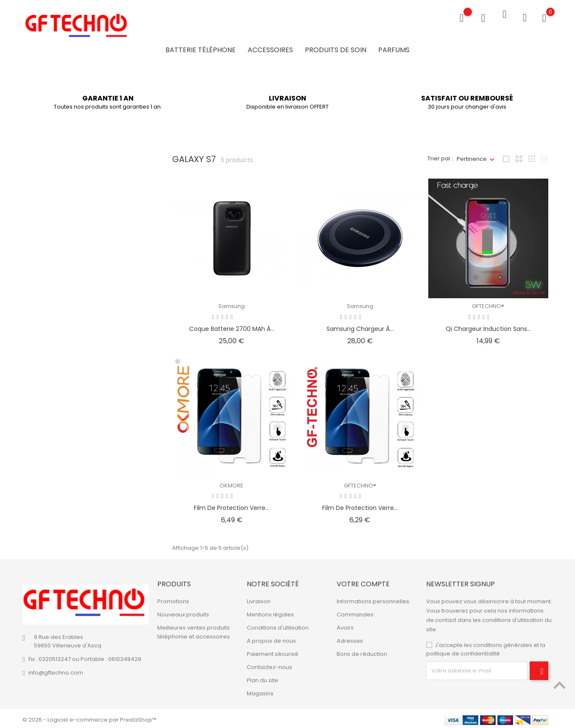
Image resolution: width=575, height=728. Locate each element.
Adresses (350, 638)
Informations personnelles (373, 599)
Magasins (260, 691)
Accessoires (270, 49)
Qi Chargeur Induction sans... (488, 326)
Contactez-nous (269, 665)
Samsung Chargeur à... (360, 326)
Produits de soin (336, 49)
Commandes (355, 612)
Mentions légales (270, 612)
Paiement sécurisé (273, 651)
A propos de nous (271, 638)
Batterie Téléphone (201, 49)
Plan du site (262, 678)
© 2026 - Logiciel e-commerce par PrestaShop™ (89, 717)
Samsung (232, 303)
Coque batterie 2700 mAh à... (232, 326)
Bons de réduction (362, 651)
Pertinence (472, 156)
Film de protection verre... (232, 505)
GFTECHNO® (488, 303)
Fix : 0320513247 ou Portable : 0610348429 (85, 657)
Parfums (394, 49)
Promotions (173, 599)
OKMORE (232, 483)
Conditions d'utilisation (278, 625)
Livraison (259, 599)
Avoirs (345, 625)
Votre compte (363, 581)
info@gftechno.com (56, 670)
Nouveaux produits (183, 612)
